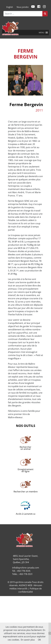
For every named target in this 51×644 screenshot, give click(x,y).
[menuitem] (10, 7)
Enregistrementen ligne (26, 470)
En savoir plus (28, 640)
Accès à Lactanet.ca (26, 514)
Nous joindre (23, 7)
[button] (42, 33)
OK (39, 640)
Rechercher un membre (26, 492)
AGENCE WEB (25, 585)
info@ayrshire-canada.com (26, 568)
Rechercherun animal (25, 448)
